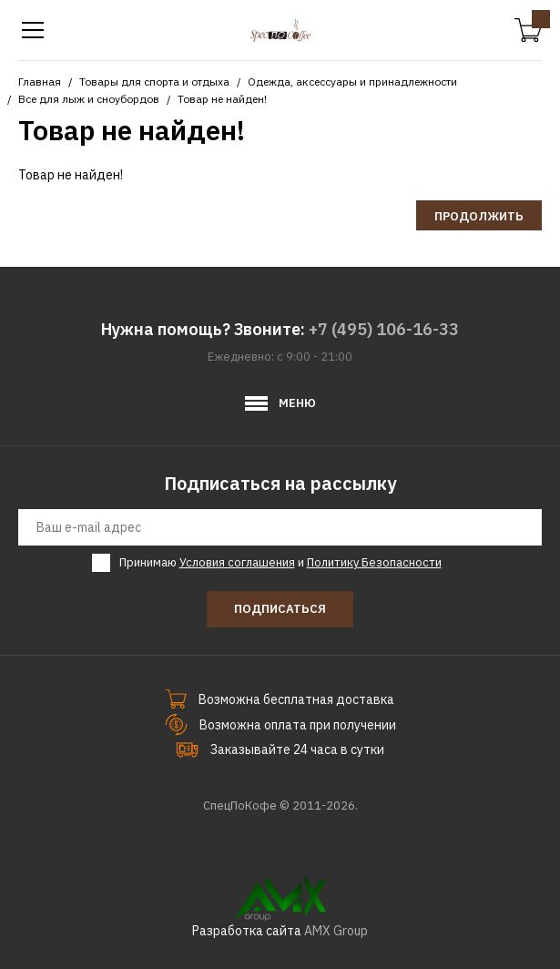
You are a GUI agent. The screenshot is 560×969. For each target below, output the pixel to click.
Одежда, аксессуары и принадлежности (352, 82)
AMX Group (336, 931)
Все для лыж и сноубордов (89, 99)
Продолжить (479, 216)
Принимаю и (280, 563)
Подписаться (280, 609)
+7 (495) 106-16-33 (384, 329)
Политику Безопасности (374, 562)
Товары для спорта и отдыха (154, 82)
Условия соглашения (237, 562)
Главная (40, 82)
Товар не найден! (222, 99)
